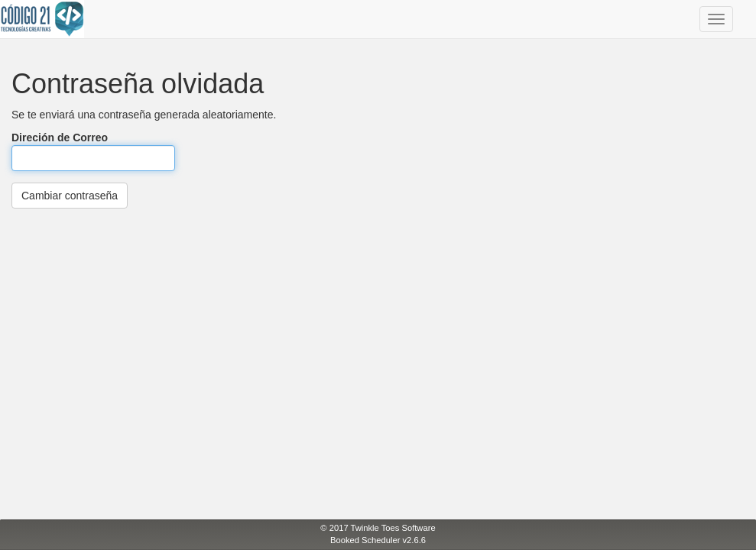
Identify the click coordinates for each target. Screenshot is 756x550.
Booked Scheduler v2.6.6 (378, 540)
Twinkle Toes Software (393, 528)
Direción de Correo (93, 151)
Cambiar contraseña (70, 196)
